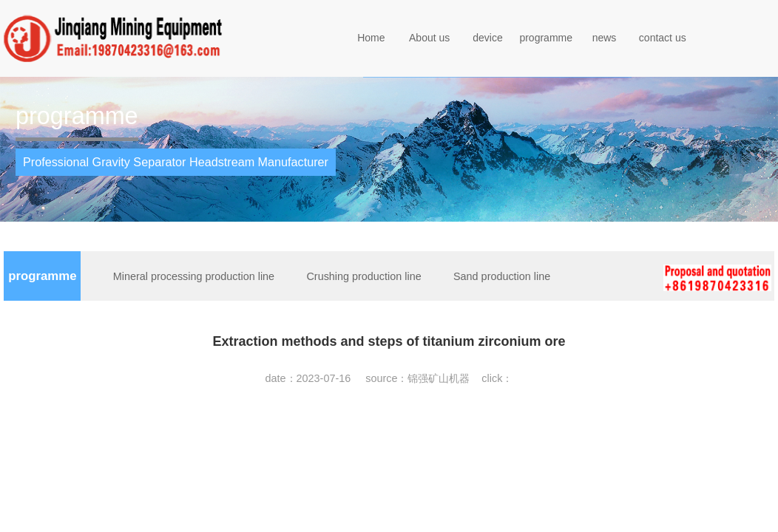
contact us (663, 38)
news (605, 38)
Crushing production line (363, 276)
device (487, 38)
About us (429, 38)
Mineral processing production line (194, 276)
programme (546, 38)
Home (371, 38)
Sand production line (502, 276)
